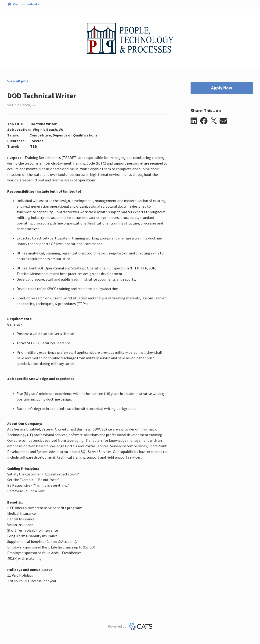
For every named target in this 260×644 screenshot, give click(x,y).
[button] (195, 121)
